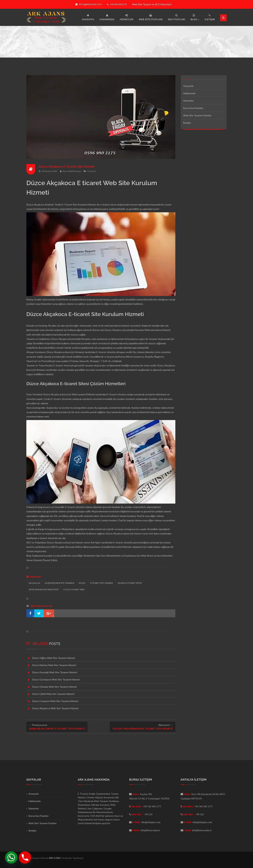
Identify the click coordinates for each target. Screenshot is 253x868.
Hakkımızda (189, 93)
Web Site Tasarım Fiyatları (197, 115)
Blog (29, 556)
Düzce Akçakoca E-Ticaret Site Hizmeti (67, 166)
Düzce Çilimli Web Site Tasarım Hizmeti (53, 694)
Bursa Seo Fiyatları (193, 108)
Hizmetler (189, 101)
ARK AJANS (55, 858)
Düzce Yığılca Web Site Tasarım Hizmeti (54, 658)
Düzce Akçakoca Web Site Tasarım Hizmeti (55, 708)
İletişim (187, 123)
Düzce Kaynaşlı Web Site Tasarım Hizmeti (55, 672)
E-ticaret (92, 171)
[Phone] (25, 857)
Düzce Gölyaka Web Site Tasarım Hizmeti (54, 687)
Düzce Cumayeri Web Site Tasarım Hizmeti (55, 701)
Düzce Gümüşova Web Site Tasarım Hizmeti (56, 679)
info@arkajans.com (88, 4)
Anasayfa (188, 86)
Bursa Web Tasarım (72, 171)
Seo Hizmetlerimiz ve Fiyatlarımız (119, 556)
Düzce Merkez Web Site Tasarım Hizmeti (54, 665)
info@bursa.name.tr (150, 830)
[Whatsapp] (11, 857)
